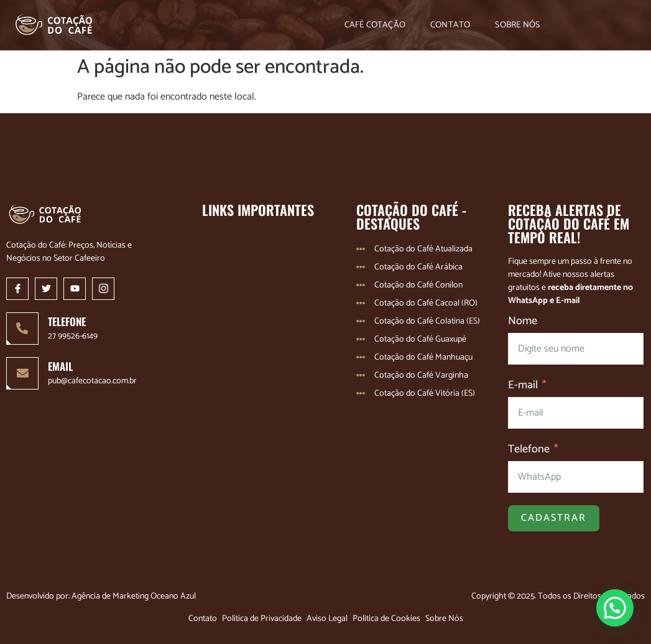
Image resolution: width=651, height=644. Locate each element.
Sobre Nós (517, 26)
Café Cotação (375, 26)
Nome (523, 321)
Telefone (529, 450)
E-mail (523, 385)
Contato (450, 26)
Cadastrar (554, 518)
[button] (615, 608)
